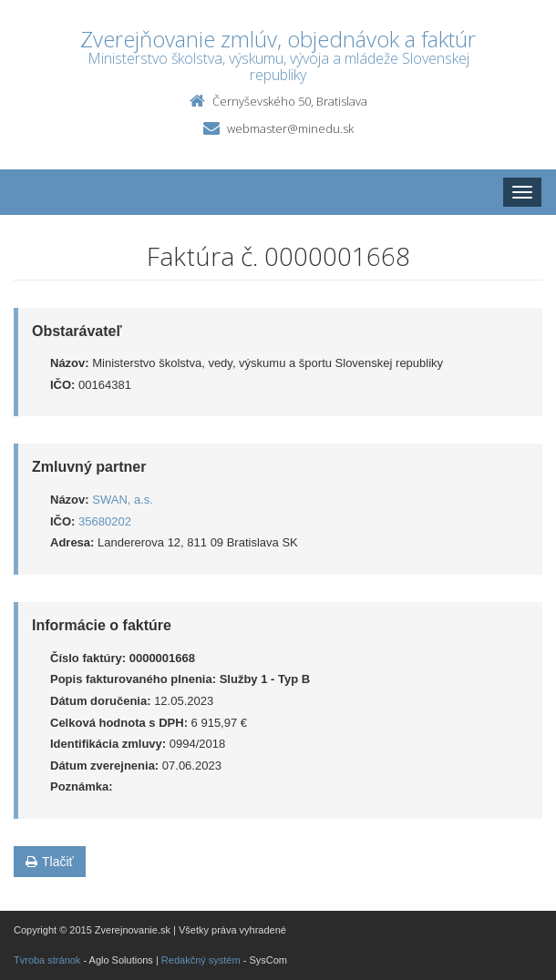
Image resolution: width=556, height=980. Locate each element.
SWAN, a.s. (123, 500)
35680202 (105, 521)
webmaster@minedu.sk (290, 128)
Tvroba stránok (47, 960)
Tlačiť (50, 862)
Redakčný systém (201, 960)
